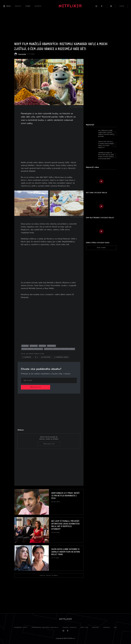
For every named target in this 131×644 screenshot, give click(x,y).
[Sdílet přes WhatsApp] (46, 357)
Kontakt (96, 627)
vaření (25, 346)
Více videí (101, 248)
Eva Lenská (22, 54)
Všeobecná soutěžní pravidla (45, 627)
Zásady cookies (70, 627)
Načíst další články (49, 575)
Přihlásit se (36, 387)
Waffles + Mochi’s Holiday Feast (59, 349)
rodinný (51, 346)
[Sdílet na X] (36, 357)
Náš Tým (84, 627)
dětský (42, 346)
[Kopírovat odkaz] (61, 357)
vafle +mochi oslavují (32, 349)
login (122, 6)
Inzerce (107, 627)
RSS (116, 627)
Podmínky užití (21, 627)
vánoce (34, 346)
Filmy (19, 62)
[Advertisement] (49, 143)
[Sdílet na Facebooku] (27, 357)
